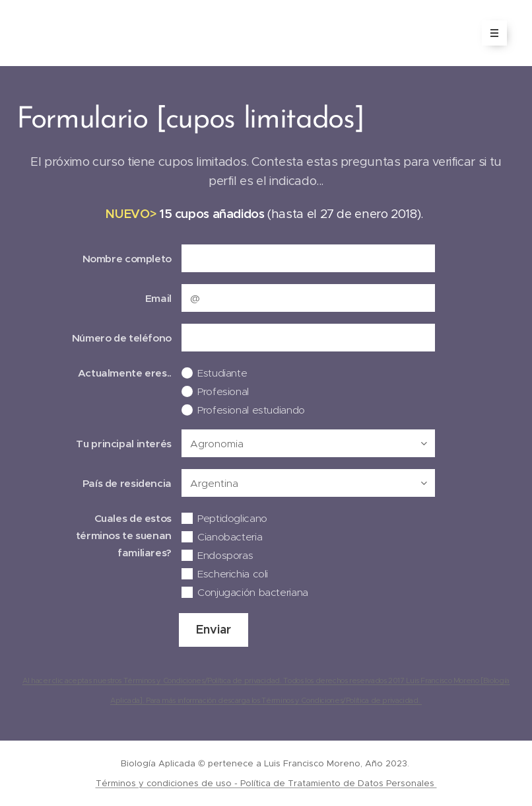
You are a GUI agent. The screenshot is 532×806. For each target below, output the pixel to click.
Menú (490, 33)
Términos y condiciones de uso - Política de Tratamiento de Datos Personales (266, 783)
